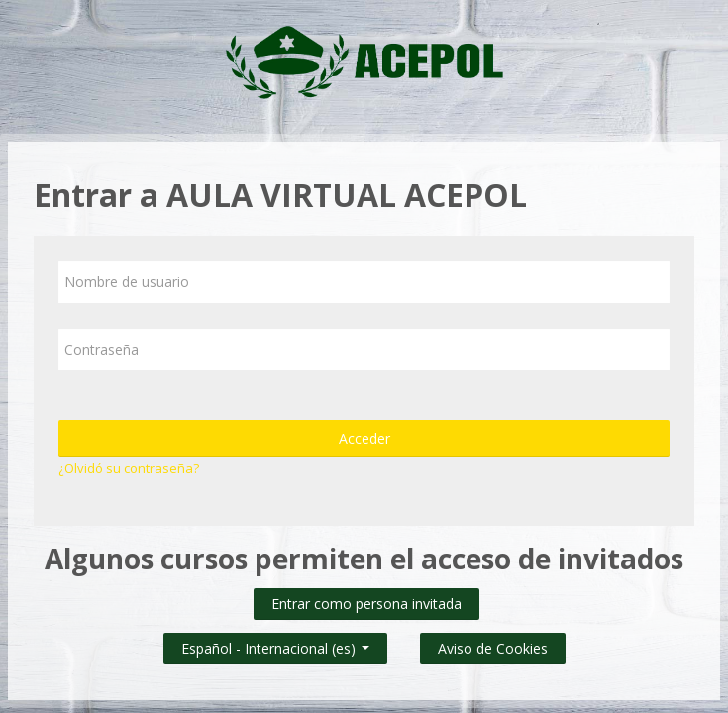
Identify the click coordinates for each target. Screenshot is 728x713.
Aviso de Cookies (493, 648)
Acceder (364, 438)
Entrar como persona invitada (366, 604)
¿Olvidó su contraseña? (129, 468)
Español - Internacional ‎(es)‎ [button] (275, 644)
